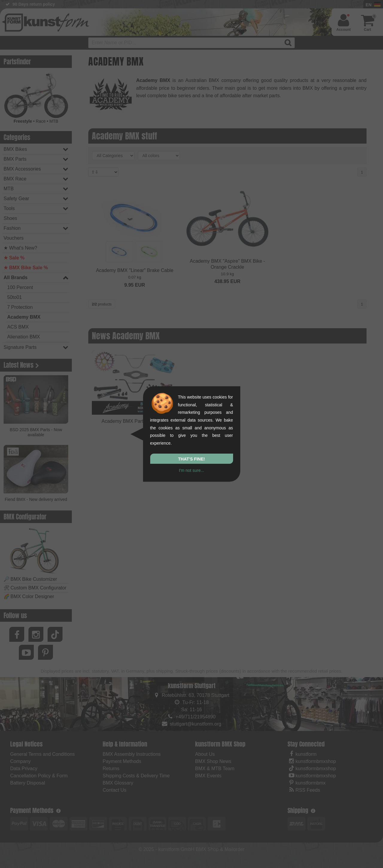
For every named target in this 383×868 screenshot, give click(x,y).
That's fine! (191, 459)
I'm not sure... (191, 470)
